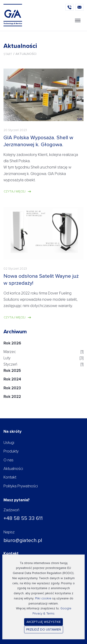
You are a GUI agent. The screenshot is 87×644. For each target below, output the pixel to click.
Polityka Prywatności (21, 486)
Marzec (10, 352)
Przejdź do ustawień (43, 629)
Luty (7, 358)
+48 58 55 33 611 (23, 518)
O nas (8, 460)
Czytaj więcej (15, 192)
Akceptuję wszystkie (44, 622)
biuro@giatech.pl (23, 540)
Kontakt (10, 477)
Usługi (9, 443)
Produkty (11, 451)
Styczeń (10, 364)
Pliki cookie (43, 598)
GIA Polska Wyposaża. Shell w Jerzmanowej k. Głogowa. (38, 141)
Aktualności (13, 469)
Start (8, 54)
